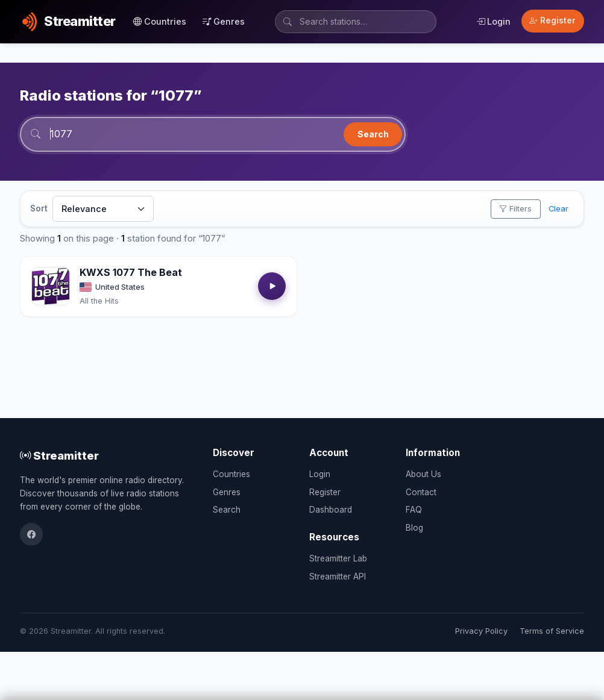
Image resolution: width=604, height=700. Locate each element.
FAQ (414, 510)
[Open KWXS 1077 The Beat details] (51, 286)
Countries (160, 21)
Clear (558, 209)
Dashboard (331, 510)
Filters (515, 209)
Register (552, 20)
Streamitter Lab (338, 558)
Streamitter (59, 455)
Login (493, 21)
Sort (39, 208)
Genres (224, 21)
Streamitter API (338, 577)
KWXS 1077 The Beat (131, 272)
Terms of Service (552, 631)
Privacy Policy (481, 631)
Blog (414, 528)
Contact (421, 492)
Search (373, 134)
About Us (423, 474)
